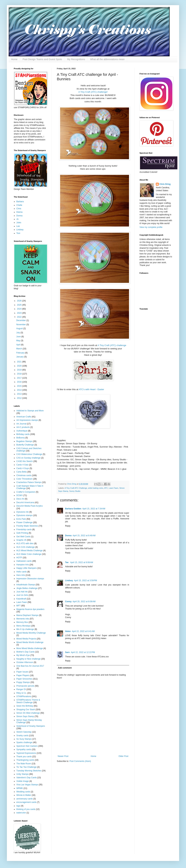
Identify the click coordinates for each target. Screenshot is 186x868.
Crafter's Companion (26, 492)
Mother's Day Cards (25, 652)
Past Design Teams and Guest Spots (42, 59)
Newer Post (63, 756)
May (18, 341)
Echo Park (21, 519)
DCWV (20, 495)
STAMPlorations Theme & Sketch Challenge (28, 701)
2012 (20, 398)
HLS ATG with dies (25, 543)
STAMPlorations (24, 696)
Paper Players (23, 675)
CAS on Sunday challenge (28, 458)
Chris (19, 209)
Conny (68, 602)
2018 (20, 374)
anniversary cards (25, 799)
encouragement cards (26, 802)
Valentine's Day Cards (26, 778)
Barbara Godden (73, 509)
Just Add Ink (22, 592)
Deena (19, 212)
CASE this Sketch (25, 461)
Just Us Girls (22, 595)
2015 (20, 386)
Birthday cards (23, 434)
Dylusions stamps (24, 515)
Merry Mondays (24, 626)
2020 (20, 366)
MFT (19, 606)
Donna (68, 536)
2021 (20, 362)
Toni (18, 233)
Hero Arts (21, 575)
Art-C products (23, 427)
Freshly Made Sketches (27, 526)
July (18, 333)
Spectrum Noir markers (27, 746)
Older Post (123, 756)
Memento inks (23, 619)
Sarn (67, 652)
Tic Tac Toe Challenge (26, 767)
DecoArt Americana (25, 502)
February (21, 353)
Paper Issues (22, 672)
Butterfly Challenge (25, 445)
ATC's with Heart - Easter (91, 389)
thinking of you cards (26, 809)
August (20, 328)
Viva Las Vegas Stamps (27, 785)
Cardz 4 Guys (23, 468)
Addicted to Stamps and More (30, 411)
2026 (20, 301)
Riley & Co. (22, 693)
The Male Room (24, 764)
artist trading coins (96, 488)
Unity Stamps (22, 774)
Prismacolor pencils (25, 686)
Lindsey (69, 581)
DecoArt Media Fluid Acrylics (30, 506)
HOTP (19, 558)
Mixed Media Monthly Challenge (31, 633)
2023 (20, 313)
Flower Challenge (24, 522)
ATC (106, 488)
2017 (20, 378)
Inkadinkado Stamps (26, 585)
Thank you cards (24, 757)
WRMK (20, 788)
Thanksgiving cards (25, 760)
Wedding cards (23, 792)
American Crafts (24, 417)
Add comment (65, 668)
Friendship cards (24, 530)
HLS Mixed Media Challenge (29, 551)
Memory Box (22, 622)
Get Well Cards (23, 537)
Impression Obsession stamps (30, 579)
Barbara (20, 202)
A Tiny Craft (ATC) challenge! (93, 92)
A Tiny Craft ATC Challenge (76, 488)
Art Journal (21, 424)
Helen (68, 631)
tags (18, 806)
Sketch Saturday (24, 732)
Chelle (19, 205)
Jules (19, 223)
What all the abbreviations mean (107, 59)
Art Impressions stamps (27, 420)
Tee (67, 562)
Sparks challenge (24, 742)
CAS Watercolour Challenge (29, 454)
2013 (20, 394)
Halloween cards (24, 561)
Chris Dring (165, 184)
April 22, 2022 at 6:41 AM (83, 631)
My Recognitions (76, 59)
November (21, 325)
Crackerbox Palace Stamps (29, 482)
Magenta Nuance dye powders (30, 609)
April (19, 345)
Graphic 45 (21, 540)
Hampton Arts (23, 565)
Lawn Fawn (114, 488)
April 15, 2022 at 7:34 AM (94, 509)
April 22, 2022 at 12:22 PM (83, 652)
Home (14, 59)
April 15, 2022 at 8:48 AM (84, 536)
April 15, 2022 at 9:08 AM (82, 562)
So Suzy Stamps (24, 739)
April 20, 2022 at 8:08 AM (84, 602)
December (21, 320)
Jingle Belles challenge (27, 588)
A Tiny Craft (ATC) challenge (112, 345)
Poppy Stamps (23, 682)
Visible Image (23, 781)
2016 (20, 382)
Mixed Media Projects (26, 639)
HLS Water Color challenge (29, 554)
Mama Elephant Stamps (27, 615)
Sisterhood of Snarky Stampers (31, 726)
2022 (20, 317)
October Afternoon (25, 662)
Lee (18, 226)
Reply (68, 526)
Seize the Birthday (25, 706)
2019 (20, 370)
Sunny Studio (75, 491)
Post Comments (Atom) (80, 761)
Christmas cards (24, 475)
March (19, 349)
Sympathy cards (24, 749)
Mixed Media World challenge (30, 642)
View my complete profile (151, 227)
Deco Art (20, 499)
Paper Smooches (24, 679)
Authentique (22, 431)
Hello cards (22, 572)
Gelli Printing (22, 533)
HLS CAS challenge (25, 547)
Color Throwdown (24, 479)
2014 (20, 390)
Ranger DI (21, 689)
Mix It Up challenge (25, 629)
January (20, 357)
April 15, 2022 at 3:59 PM (85, 581)
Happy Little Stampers (27, 568)
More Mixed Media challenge (30, 648)
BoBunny (21, 438)
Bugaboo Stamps (24, 441)
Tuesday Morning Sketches (29, 771)
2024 (20, 309)
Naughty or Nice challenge (29, 659)
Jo (17, 219)
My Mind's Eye (23, 655)
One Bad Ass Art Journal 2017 (30, 666)
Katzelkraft (21, 599)
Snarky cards (22, 736)
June (19, 337)
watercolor (21, 813)
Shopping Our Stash (26, 710)
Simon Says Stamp (25, 716)
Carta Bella (21, 472)
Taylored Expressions (26, 753)
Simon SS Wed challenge (28, 713)
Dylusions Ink (22, 512)
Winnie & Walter (24, 795)
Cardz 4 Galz (22, 465)
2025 (20, 305)
